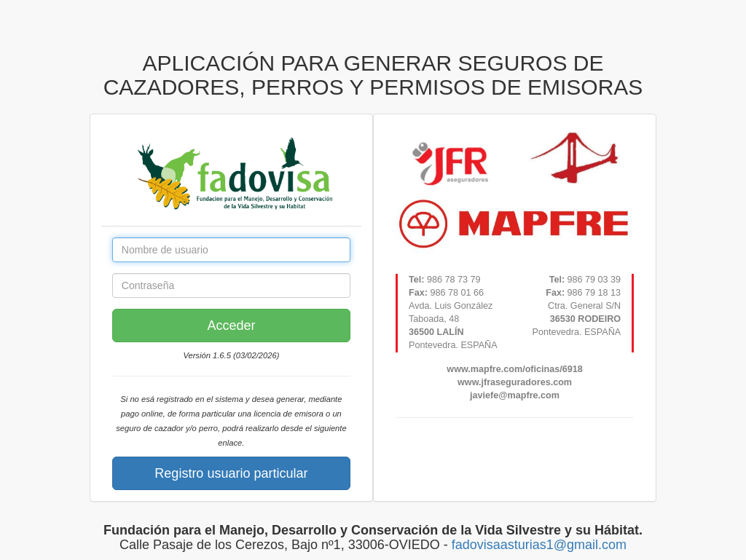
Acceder (231, 326)
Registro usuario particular (231, 473)
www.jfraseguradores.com (515, 382)
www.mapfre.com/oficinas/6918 (514, 369)
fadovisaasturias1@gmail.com (539, 545)
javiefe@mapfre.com (515, 395)
